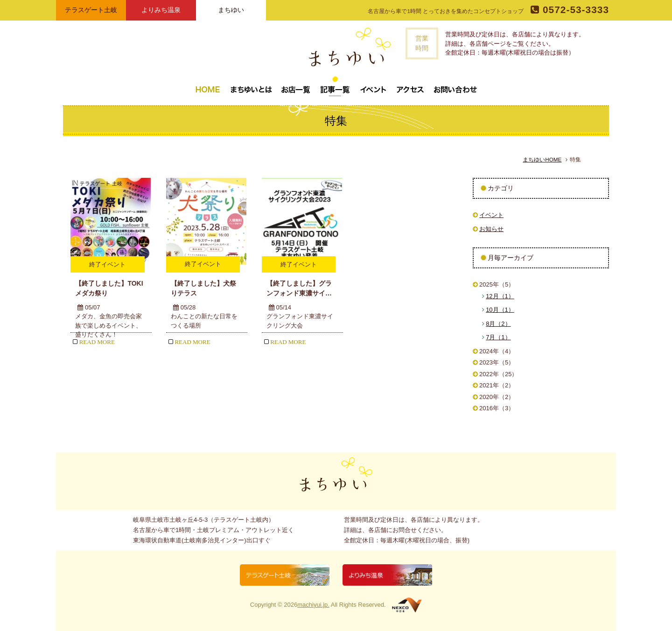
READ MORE (94, 342)
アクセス (410, 86)
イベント (373, 86)
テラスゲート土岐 (91, 10)
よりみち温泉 (161, 10)
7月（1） (498, 337)
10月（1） (500, 310)
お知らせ (491, 229)
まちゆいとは (251, 86)
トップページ (208, 86)
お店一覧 (296, 86)
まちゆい (231, 10)
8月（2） (498, 324)
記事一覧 (335, 86)
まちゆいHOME (542, 159)
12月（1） (500, 296)
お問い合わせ (455, 86)
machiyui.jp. (313, 605)
